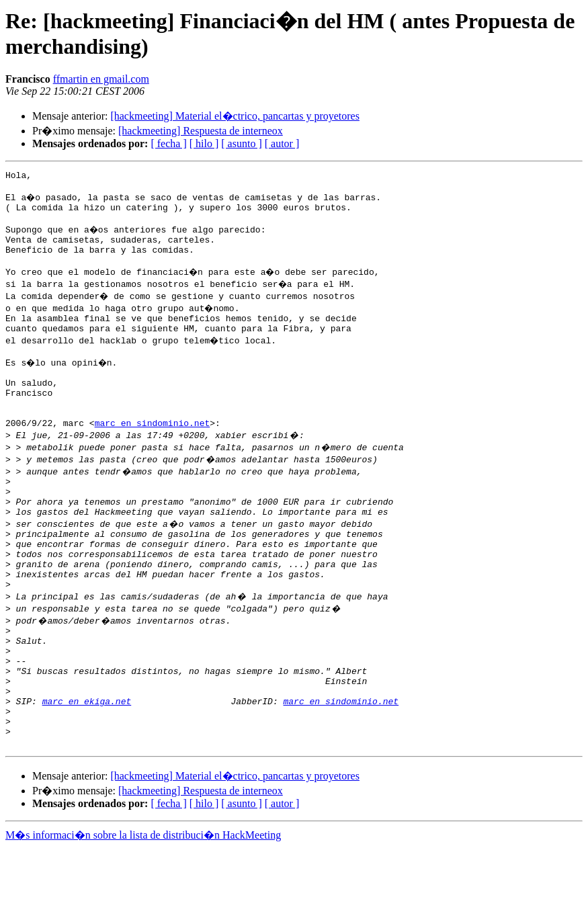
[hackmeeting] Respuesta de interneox (201, 131)
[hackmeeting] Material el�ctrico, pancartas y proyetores (235, 116)
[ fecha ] (168, 143)
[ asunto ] (241, 143)
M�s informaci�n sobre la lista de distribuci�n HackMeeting (143, 912)
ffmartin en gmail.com (101, 79)
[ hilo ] (204, 143)
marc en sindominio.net (153, 455)
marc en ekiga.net (87, 769)
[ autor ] (282, 143)
